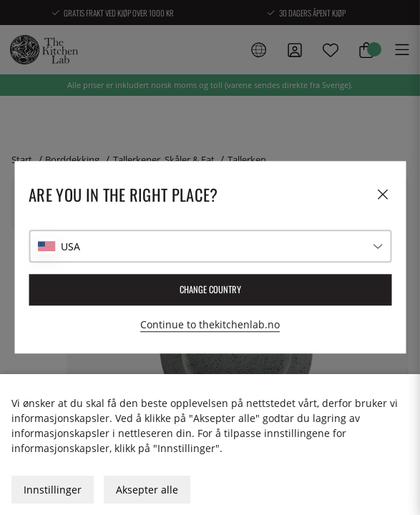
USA (70, 246)
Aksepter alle (147, 490)
